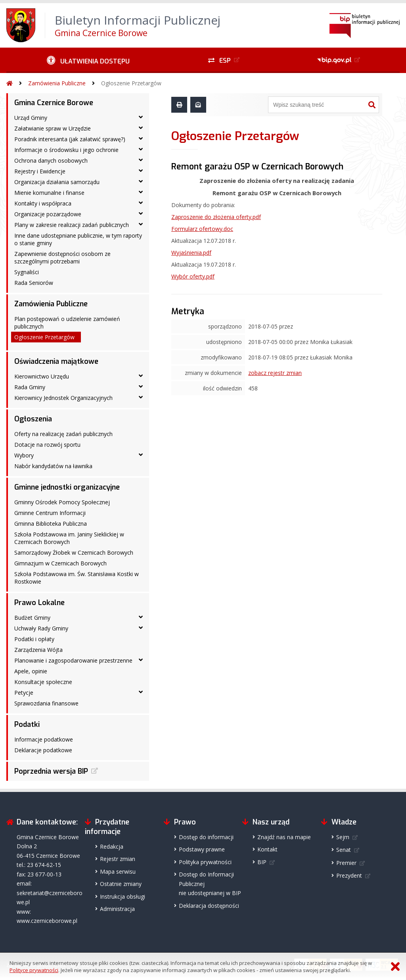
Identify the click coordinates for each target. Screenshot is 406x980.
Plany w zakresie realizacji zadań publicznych (72, 225)
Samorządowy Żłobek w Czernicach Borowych (74, 552)
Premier (346, 863)
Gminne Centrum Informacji (50, 513)
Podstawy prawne (202, 849)
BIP (262, 862)
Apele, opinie (31, 671)
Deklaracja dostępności (209, 906)
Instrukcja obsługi (123, 896)
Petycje (24, 693)
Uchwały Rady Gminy (41, 628)
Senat (344, 850)
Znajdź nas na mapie (284, 837)
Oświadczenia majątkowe (56, 361)
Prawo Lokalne (39, 603)
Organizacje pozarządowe (48, 214)
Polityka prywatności (205, 862)
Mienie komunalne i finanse (49, 193)
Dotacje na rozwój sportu (47, 445)
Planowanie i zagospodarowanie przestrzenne (73, 660)
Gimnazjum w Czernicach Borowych (60, 563)
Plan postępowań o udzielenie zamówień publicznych (67, 323)
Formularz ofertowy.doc (202, 229)
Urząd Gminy (31, 118)
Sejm (343, 837)
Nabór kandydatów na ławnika (53, 466)
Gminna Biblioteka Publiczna (51, 524)
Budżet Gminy (32, 618)
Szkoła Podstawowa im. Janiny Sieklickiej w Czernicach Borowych (69, 538)
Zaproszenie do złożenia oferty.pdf (216, 217)
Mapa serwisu (118, 871)
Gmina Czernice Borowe (54, 103)
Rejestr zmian (118, 859)
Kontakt (267, 849)
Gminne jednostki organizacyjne (67, 487)
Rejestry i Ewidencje (40, 171)
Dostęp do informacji (206, 837)
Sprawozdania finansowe (46, 703)
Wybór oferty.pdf (193, 276)
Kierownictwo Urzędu (42, 376)
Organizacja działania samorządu (57, 182)
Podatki (27, 724)
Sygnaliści (27, 272)
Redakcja (112, 846)
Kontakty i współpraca (43, 203)
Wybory (24, 455)
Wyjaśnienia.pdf (191, 253)
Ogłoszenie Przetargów (131, 83)
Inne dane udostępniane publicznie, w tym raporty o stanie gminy (78, 239)
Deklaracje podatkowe (43, 750)
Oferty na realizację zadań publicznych (63, 434)
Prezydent (349, 875)
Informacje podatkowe (44, 739)
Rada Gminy (30, 387)
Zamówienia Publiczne (57, 83)
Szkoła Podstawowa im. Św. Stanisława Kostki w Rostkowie (77, 578)
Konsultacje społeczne (43, 682)
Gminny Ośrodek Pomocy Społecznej (62, 502)
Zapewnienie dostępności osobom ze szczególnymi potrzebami (62, 257)
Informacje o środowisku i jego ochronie (66, 150)
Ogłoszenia (33, 419)
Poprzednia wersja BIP (51, 771)
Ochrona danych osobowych (51, 160)
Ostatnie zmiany (121, 884)
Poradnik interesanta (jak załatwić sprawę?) (70, 139)
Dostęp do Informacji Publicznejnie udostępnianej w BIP (210, 884)
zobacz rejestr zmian (275, 373)
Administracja (117, 909)
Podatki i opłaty (34, 639)
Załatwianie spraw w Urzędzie (53, 128)
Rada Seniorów (34, 283)
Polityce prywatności (34, 970)
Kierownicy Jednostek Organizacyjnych (63, 398)
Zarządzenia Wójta (38, 650)
